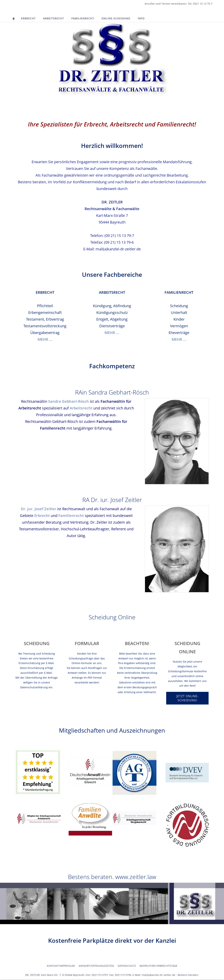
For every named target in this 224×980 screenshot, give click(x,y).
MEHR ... (45, 339)
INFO (141, 18)
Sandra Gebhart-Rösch (69, 401)
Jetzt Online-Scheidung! (187, 698)
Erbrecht (28, 18)
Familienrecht (83, 18)
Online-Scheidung (116, 18)
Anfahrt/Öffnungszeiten (96, 966)
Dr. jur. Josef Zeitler (39, 509)
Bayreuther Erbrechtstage (158, 966)
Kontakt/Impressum (61, 966)
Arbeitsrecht (54, 18)
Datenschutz (127, 966)
